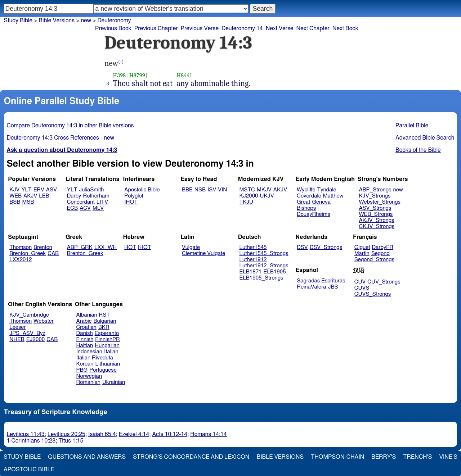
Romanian (88, 382)
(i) (121, 62)
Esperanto (107, 333)
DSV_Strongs (326, 247)
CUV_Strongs (384, 282)
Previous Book (113, 28)
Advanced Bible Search (425, 138)
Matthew (333, 196)
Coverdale (309, 196)
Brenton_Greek (28, 253)
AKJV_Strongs (376, 220)
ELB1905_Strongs (261, 278)
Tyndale (327, 190)
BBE (187, 190)
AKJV (30, 196)
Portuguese (103, 370)
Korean (85, 364)
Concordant (81, 202)
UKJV (267, 196)
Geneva (321, 202)
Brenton (43, 247)
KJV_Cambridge (29, 315)
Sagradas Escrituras (321, 281)
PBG (82, 370)
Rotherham (96, 196)
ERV (39, 190)
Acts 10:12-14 (170, 434)
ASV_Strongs (375, 208)
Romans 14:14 (209, 434)
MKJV (264, 190)
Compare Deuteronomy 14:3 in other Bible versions (70, 126)
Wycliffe (306, 190)
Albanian (87, 315)
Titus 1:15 (71, 441)
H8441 (184, 75)
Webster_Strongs (380, 202)
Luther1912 (253, 260)
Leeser (17, 327)
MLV (98, 208)
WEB (15, 196)
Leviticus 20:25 (66, 434)
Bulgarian (105, 321)
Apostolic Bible (29, 470)
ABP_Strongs (375, 190)
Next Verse (280, 28)
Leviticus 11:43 (26, 434)
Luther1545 (253, 247)
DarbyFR (383, 247)
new (86, 21)
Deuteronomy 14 (242, 28)
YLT (26, 190)
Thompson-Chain (337, 457)
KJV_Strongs (375, 196)
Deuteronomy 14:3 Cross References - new (61, 138)
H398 (120, 75)
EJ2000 (35, 339)
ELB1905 (275, 272)
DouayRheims (314, 214)
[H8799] (137, 75)
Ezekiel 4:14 (134, 434)
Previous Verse (200, 28)
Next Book (345, 28)
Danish (85, 333)
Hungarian (107, 346)
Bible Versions (57, 21)
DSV (302, 247)
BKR (104, 327)
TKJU (247, 202)
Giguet (362, 247)
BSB (15, 202)
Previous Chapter (156, 28)
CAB (53, 253)
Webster (44, 321)
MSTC (247, 190)
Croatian (86, 327)
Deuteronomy (114, 21)
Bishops (306, 208)
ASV (52, 190)
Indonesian (89, 352)
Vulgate (191, 247)
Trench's (417, 457)
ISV (212, 190)
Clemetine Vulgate (203, 253)
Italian (111, 352)
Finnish (85, 339)
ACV (85, 208)
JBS (333, 287)
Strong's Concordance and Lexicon (191, 457)
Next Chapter (313, 28)
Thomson (21, 247)
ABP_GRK (80, 247)
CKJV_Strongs (377, 226)
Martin (362, 253)
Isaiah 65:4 (102, 434)
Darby (74, 196)
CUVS (362, 288)
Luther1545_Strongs (264, 253)
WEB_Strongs (376, 214)
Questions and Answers (87, 457)
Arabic (84, 321)
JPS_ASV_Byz (27, 333)
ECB (72, 208)
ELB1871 (251, 272)
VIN (222, 190)
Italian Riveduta (95, 358)
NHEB (17, 339)
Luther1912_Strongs (264, 266)
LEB (44, 196)
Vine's (448, 457)
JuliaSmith (91, 190)
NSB (200, 190)
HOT (130, 247)
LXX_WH (106, 247)
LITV (102, 202)
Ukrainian (114, 382)
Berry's (384, 457)
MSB (28, 202)
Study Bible (18, 21)
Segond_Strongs (374, 260)
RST (105, 315)
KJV (14, 190)
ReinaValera (311, 287)
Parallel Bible (412, 126)
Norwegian (89, 376)
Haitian (85, 346)
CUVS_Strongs (373, 294)
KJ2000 (249, 196)
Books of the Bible (418, 150)
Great (303, 202)
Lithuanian (108, 364)
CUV (360, 282)
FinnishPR (108, 339)
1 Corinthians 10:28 (31, 441)
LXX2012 (21, 260)
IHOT (131, 202)
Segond (381, 253)
